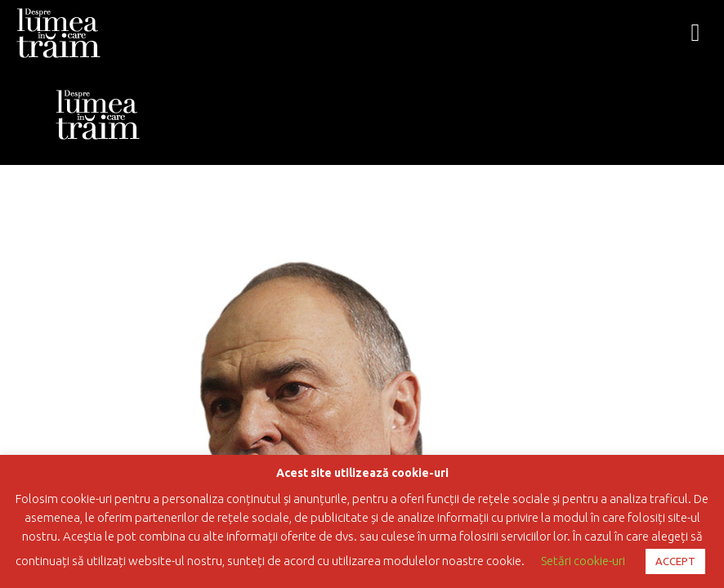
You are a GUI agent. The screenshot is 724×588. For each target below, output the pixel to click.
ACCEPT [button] (675, 561)
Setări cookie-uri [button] (583, 561)
